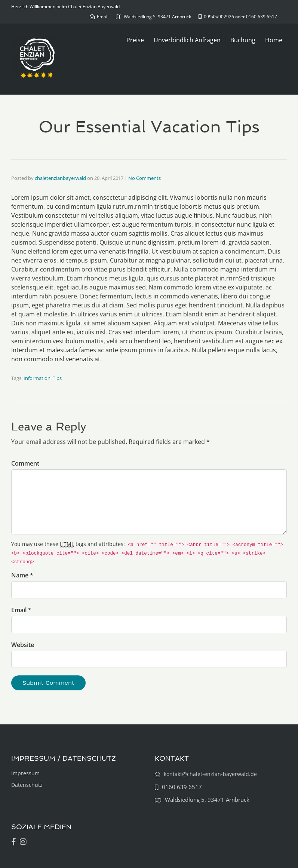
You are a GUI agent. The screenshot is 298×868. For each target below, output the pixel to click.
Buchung (243, 40)
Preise (135, 40)
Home (274, 40)
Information (37, 378)
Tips (57, 378)
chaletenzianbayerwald (60, 178)
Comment (25, 463)
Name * (22, 575)
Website (23, 645)
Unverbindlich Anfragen (187, 40)
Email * (21, 610)
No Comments (145, 178)
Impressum (25, 773)
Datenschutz (27, 785)
